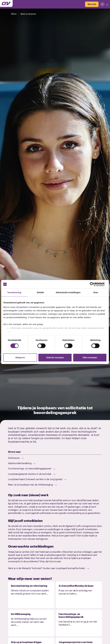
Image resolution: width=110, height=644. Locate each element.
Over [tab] (96, 292)
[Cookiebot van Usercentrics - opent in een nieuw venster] (94, 284)
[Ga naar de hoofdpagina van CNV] (6, 3)
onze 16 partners (19, 307)
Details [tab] (40, 292)
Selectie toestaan (55, 358)
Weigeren (20, 358)
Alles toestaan (90, 358)
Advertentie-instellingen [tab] (68, 292)
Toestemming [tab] (14, 292)
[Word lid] (92, 4)
